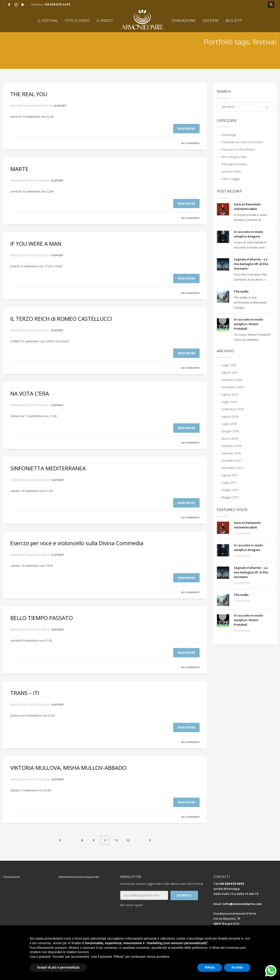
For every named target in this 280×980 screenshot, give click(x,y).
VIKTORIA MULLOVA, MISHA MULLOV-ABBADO (68, 768)
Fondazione (12, 877)
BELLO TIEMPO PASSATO (42, 618)
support (60, 106)
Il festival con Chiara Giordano (242, 142)
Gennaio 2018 (231, 453)
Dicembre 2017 (232, 461)
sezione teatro (232, 171)
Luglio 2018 (229, 424)
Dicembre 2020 (232, 380)
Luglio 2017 (229, 483)
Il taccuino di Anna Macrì (238, 149)
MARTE (19, 169)
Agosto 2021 (230, 372)
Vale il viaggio (231, 179)
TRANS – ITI (25, 693)
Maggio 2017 (230, 497)
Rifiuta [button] (210, 967)
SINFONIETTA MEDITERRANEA (48, 468)
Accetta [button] (237, 967)
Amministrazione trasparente (79, 877)
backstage (229, 135)
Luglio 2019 (229, 402)
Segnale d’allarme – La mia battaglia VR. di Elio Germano (251, 264)
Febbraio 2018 (231, 446)
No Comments (190, 143)
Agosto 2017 (230, 475)
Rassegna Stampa (234, 164)
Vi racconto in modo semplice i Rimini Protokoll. (248, 324)
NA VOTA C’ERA (30, 393)
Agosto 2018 (230, 416)
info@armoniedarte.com (242, 904)
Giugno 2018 (230, 431)
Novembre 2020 (232, 387)
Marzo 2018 (229, 438)
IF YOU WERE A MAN (36, 244)
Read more (186, 128)
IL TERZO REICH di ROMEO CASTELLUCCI (61, 319)
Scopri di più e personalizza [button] (58, 967)
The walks (241, 291)
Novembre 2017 (232, 468)
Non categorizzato (234, 157)
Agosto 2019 (230, 394)
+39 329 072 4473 (57, 4)
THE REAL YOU (29, 94)
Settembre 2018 (232, 409)
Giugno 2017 (230, 490)
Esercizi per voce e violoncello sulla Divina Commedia (77, 543)
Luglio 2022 (229, 365)
